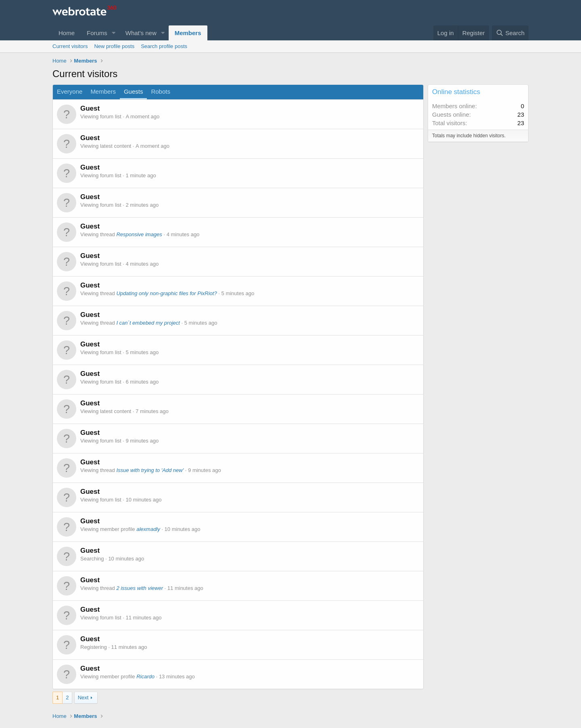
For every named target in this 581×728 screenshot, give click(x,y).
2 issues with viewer (140, 588)
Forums (97, 33)
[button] (114, 33)
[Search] (510, 33)
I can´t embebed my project (148, 323)
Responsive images (139, 234)
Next (83, 698)
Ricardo (145, 677)
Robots (161, 91)
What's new (141, 33)
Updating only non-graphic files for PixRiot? (166, 293)
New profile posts (114, 46)
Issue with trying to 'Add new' (150, 470)
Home (67, 33)
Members (188, 33)
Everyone (70, 91)
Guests (134, 91)
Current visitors (70, 46)
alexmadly (148, 529)
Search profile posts (164, 46)
